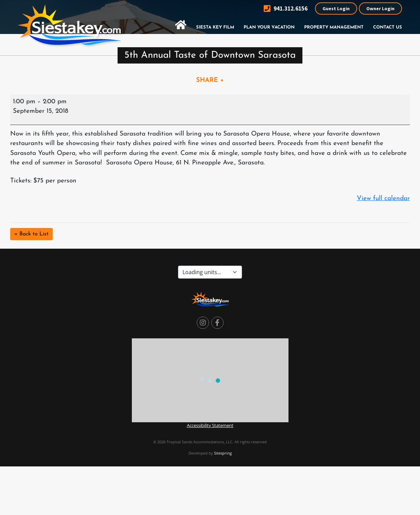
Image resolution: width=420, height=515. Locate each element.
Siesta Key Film (215, 27)
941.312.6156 (286, 9)
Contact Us (388, 27)
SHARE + (210, 80)
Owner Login (380, 8)
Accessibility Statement (210, 425)
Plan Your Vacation (269, 27)
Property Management (334, 27)
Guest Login (336, 8)
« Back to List (31, 234)
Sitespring (223, 453)
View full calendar (383, 199)
